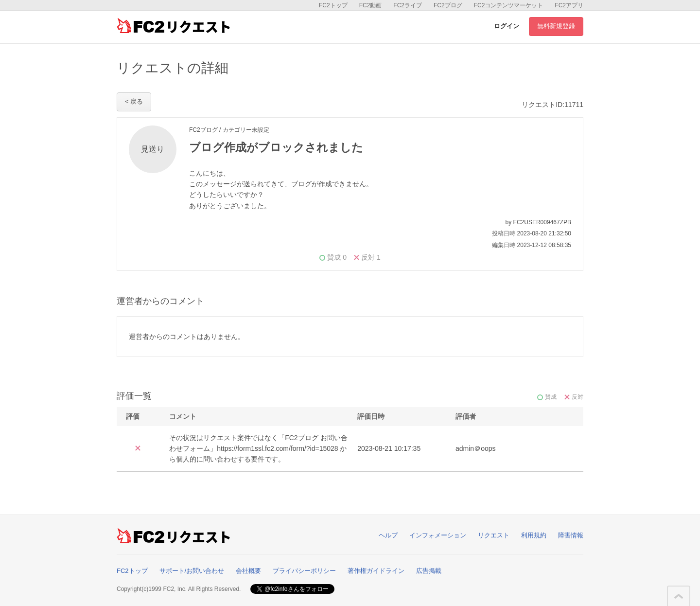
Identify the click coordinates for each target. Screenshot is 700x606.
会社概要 (248, 571)
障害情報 (571, 535)
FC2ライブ (408, 5)
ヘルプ (388, 535)
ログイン (507, 26)
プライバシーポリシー (304, 571)
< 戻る (134, 101)
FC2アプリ (569, 5)
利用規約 (534, 535)
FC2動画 (371, 5)
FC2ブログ (448, 5)
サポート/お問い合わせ (192, 571)
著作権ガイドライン (376, 571)
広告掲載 (429, 571)
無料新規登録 (556, 26)
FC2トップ (333, 5)
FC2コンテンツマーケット (509, 5)
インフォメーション (438, 535)
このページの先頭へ (679, 596)
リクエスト (494, 535)
